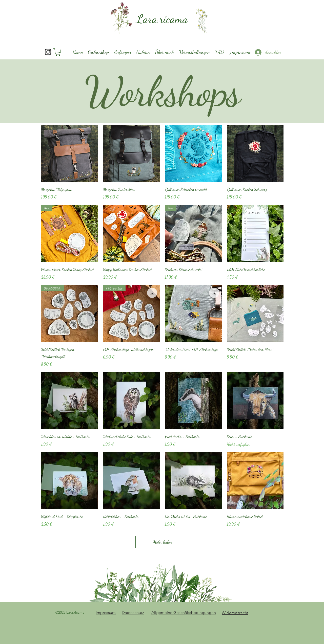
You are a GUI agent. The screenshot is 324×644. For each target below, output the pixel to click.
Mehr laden (162, 542)
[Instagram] (48, 52)
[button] (58, 52)
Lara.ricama (162, 19)
